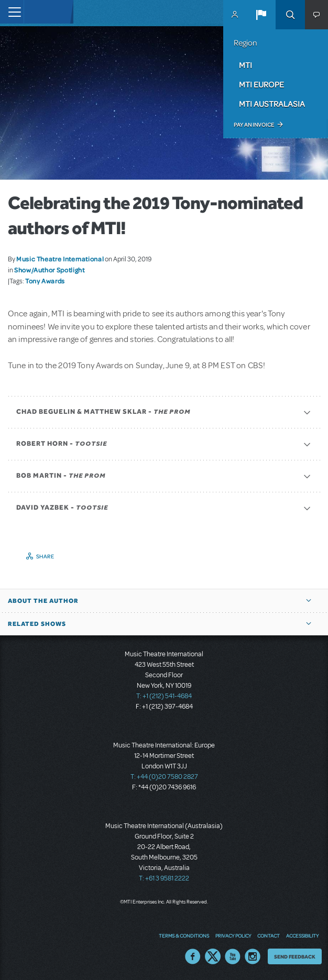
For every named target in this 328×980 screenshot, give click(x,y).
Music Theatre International (60, 259)
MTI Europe (261, 84)
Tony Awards (45, 281)
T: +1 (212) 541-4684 (164, 696)
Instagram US (253, 956)
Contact (269, 935)
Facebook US (193, 956)
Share (45, 556)
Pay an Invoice (254, 125)
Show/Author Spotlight (49, 270)
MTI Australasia (272, 104)
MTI (245, 65)
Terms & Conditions (184, 935)
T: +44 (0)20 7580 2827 (164, 777)
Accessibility (302, 935)
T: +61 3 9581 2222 (164, 878)
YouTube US (233, 956)
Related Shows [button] (37, 624)
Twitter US (213, 956)
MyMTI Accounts (235, 15)
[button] (261, 15)
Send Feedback (295, 956)
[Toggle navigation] (12, 12)
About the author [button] (43, 601)
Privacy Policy (233, 935)
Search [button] (290, 15)
